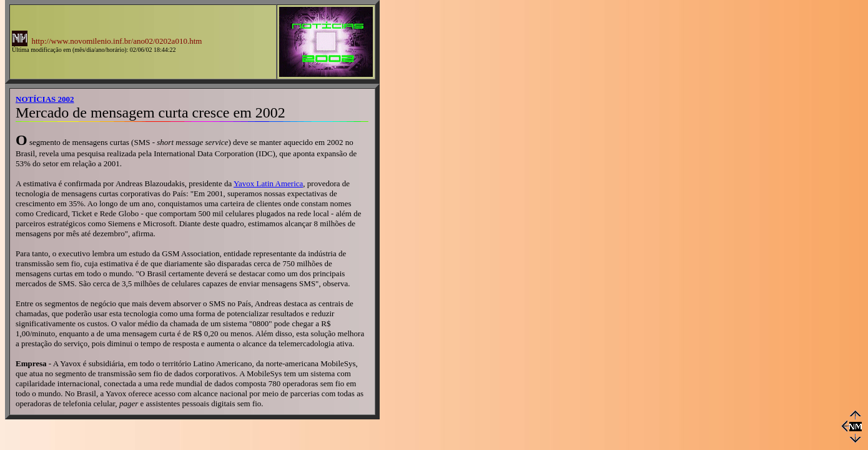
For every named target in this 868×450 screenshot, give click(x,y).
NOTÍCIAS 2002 (45, 99)
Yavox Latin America (268, 183)
